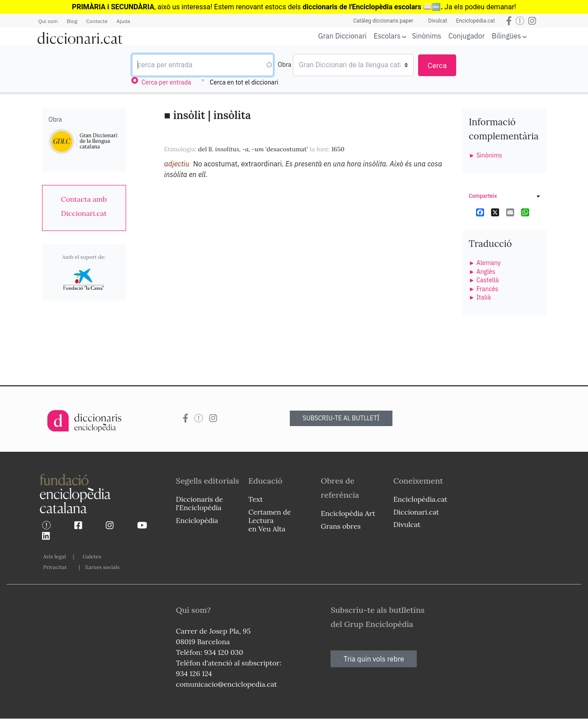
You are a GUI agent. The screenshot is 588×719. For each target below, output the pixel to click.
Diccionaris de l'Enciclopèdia (200, 503)
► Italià (480, 297)
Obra (285, 65)
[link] (84, 206)
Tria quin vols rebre (374, 659)
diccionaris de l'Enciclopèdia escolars (362, 7)
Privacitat (55, 567)
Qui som (48, 21)
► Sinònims (486, 155)
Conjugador (466, 36)
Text (256, 499)
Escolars (387, 36)
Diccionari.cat (416, 512)
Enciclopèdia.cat (476, 21)
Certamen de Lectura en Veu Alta (269, 520)
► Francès (484, 289)
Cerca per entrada (166, 82)
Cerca (437, 66)
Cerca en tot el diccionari (244, 82)
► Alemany (485, 263)
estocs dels (284, 7)
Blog (72, 21)
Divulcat (438, 21)
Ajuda (123, 21)
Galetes (92, 556)
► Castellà (484, 280)
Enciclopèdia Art (348, 513)
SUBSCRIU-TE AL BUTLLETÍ (341, 418)
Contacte (97, 21)
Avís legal (55, 556)
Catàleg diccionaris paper (383, 21)
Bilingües (507, 36)
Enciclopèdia (197, 520)
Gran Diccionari (342, 36)
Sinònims (427, 36)
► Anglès (482, 272)
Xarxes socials (102, 567)
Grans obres (341, 526)
